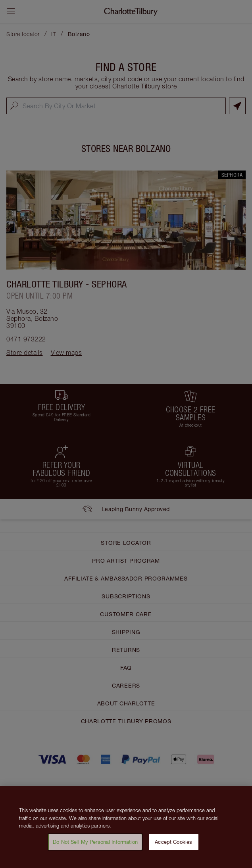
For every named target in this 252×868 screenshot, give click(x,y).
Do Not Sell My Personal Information (95, 845)
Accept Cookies (173, 845)
